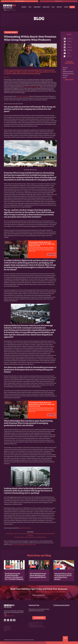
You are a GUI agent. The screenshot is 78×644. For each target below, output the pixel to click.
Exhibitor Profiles (68, 72)
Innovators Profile (11, 32)
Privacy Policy (33, 624)
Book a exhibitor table (29, 545)
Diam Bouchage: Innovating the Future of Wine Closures (30, 537)
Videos (65, 78)
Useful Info (46, 7)
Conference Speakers (36, 626)
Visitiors (7, 628)
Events (66, 7)
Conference (37, 7)
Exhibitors (7, 627)
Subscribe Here (39, 618)
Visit (30, 7)
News (64, 70)
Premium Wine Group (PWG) (32, 87)
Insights (65, 68)
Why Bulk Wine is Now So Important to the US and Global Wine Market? (63, 576)
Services (59, 7)
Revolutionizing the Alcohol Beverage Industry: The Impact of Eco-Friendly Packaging (14, 576)
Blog (53, 7)
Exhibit (24, 7)
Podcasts (65, 76)
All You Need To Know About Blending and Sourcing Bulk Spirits (38, 575)
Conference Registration (37, 627)
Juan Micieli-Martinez (22, 96)
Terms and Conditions (36, 623)
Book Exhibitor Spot (39, 595)
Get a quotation (17, 545)
